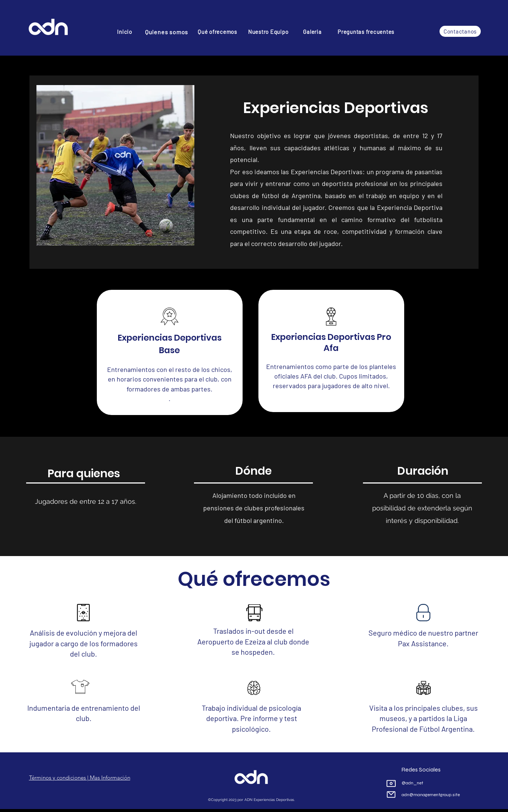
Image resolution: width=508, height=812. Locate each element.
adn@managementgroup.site (431, 795)
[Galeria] (312, 32)
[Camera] (391, 783)
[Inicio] (125, 32)
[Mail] (391, 794)
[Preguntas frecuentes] (366, 32)
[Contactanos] (460, 31)
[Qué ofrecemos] (217, 32)
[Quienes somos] (167, 32)
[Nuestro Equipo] (268, 32)
